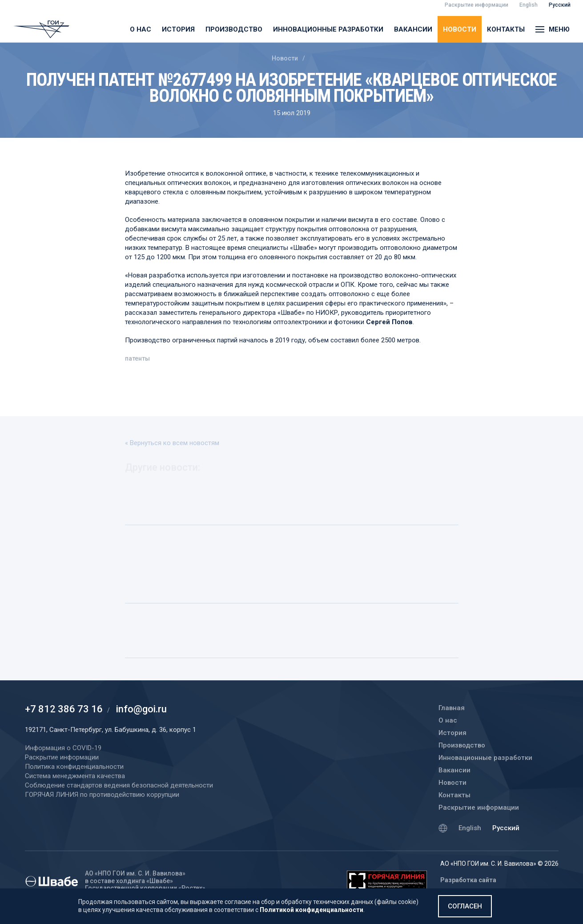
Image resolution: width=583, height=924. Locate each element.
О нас (141, 29)
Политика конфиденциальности (74, 767)
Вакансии (413, 29)
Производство (234, 29)
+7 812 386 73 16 (64, 709)
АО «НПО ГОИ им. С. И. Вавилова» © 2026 (499, 864)
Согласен (465, 906)
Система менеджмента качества (75, 776)
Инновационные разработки (328, 29)
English (470, 828)
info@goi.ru (141, 709)
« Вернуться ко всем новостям (172, 443)
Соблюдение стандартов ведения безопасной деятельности (119, 785)
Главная (452, 708)
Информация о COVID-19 (63, 748)
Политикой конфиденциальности (312, 910)
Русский (506, 828)
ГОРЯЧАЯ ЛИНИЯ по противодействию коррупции (102, 795)
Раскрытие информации (479, 807)
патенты (137, 360)
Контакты (506, 29)
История (178, 29)
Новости (460, 29)
